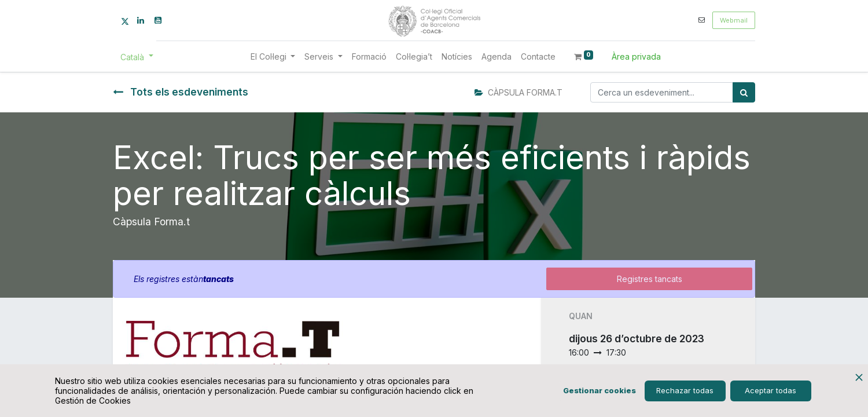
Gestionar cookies (599, 390)
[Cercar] (744, 92)
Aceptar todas (770, 390)
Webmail (734, 20)
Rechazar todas (685, 390)
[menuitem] (369, 56)
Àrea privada (636, 56)
